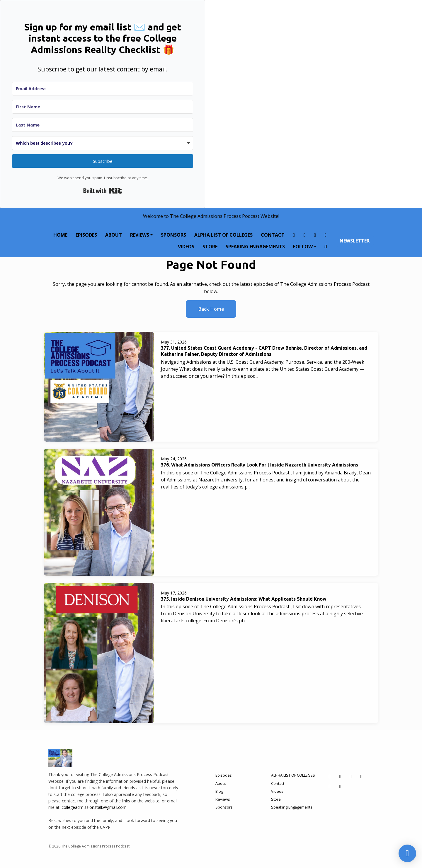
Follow (303, 247)
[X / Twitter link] (315, 235)
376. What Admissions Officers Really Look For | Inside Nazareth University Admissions (260, 465)
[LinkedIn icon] (361, 776)
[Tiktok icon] (330, 786)
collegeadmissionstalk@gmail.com (94, 807)
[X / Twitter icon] (351, 776)
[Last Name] (103, 125)
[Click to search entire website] (326, 247)
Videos (186, 247)
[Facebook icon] (330, 776)
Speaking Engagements (255, 247)
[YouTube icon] (340, 786)
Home (60, 235)
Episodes (86, 235)
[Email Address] (103, 89)
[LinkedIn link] (326, 235)
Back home (211, 309)
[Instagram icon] (340, 776)
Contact (273, 235)
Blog (219, 791)
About (114, 235)
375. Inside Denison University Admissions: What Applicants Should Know (244, 599)
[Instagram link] (304, 235)
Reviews (140, 235)
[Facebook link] (294, 235)
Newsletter (355, 241)
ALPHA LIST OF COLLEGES (223, 235)
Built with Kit (103, 191)
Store (210, 247)
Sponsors (173, 235)
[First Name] (103, 107)
